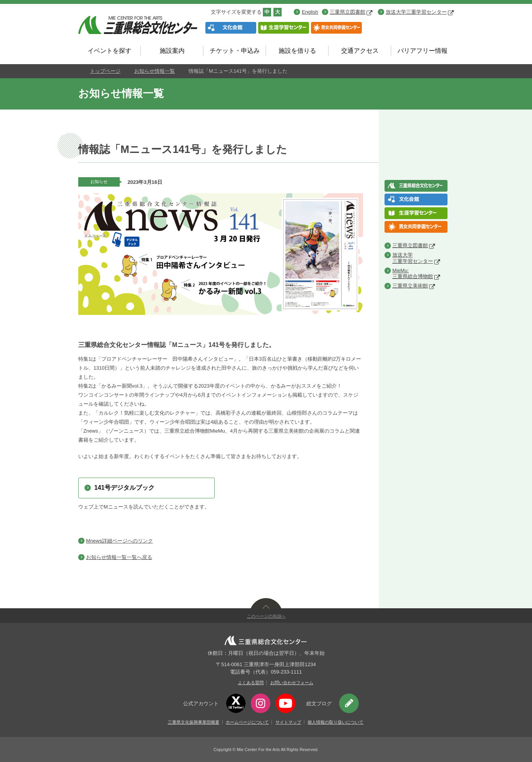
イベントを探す (110, 51)
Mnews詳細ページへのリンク (120, 541)
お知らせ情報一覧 (155, 71)
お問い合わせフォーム (292, 683)
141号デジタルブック (124, 488)
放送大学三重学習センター (420, 12)
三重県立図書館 (351, 12)
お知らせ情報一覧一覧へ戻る (119, 557)
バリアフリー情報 (422, 51)
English (310, 12)
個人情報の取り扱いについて (335, 722)
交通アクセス (360, 51)
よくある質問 (251, 683)
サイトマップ (288, 722)
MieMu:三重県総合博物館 (413, 274)
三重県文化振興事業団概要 (194, 722)
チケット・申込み (235, 51)
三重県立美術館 (410, 286)
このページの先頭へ (266, 616)
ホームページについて (247, 722)
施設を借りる (297, 51)
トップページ (105, 71)
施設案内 (172, 51)
